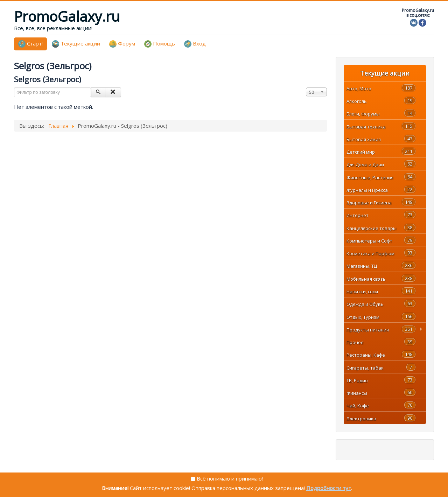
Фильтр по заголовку (14, 88)
